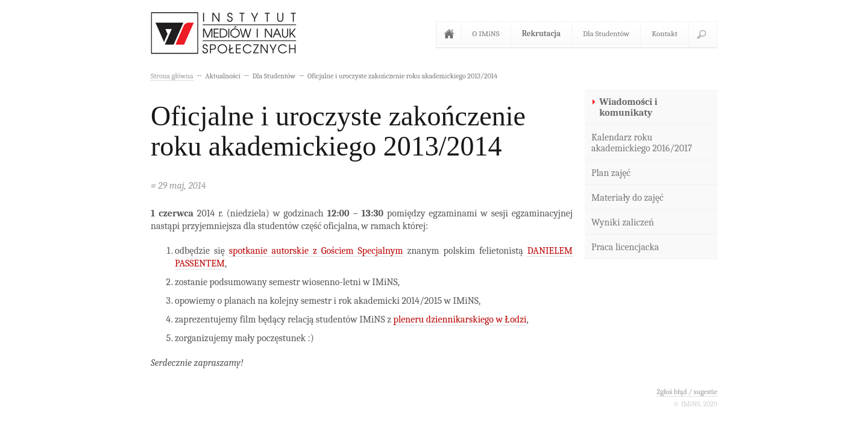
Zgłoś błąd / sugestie (687, 392)
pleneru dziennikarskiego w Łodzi (460, 319)
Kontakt (665, 33)
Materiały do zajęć (627, 198)
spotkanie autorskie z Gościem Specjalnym (316, 251)
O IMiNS (486, 33)
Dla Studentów (606, 33)
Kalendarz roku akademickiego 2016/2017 (642, 143)
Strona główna (451, 34)
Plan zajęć (611, 173)
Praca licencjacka (625, 247)
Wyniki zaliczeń (623, 222)
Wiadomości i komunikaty (628, 107)
